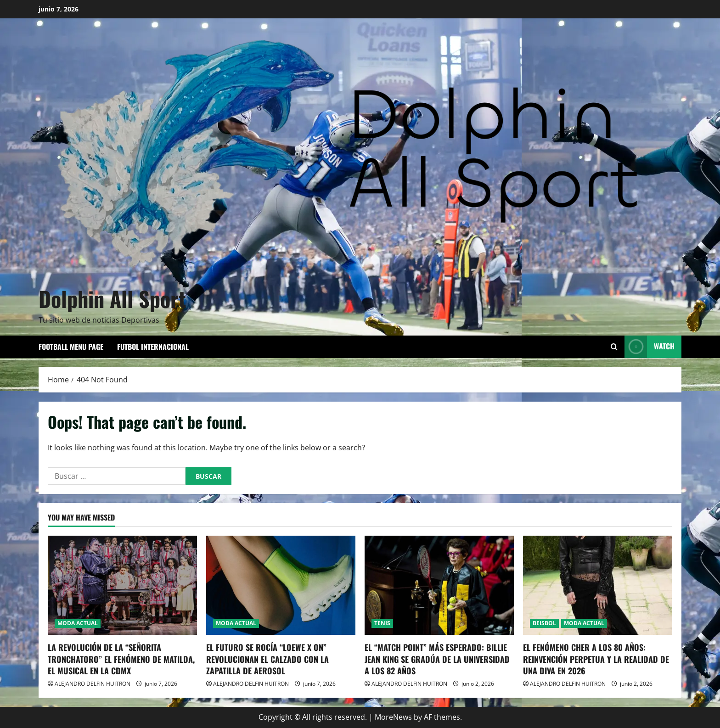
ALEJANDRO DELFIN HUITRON (93, 684)
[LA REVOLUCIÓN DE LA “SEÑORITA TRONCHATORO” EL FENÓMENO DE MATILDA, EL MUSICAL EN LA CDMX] (122, 585)
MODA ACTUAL (78, 623)
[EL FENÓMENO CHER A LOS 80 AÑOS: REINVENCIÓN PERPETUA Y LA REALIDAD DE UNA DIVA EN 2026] (598, 585)
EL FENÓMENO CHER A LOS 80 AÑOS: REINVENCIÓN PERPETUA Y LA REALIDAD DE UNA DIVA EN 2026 (596, 659)
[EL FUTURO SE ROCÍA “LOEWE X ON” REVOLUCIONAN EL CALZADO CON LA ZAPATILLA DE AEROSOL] (281, 585)
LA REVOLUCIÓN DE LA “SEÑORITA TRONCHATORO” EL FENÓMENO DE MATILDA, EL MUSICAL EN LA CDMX (121, 659)
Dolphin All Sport (112, 298)
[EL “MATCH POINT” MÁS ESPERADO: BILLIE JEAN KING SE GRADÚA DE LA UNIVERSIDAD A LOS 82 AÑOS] (439, 585)
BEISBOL (544, 623)
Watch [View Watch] (650, 347)
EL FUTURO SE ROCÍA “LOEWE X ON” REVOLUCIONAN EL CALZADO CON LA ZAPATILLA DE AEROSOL (267, 659)
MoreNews (393, 717)
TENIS (382, 623)
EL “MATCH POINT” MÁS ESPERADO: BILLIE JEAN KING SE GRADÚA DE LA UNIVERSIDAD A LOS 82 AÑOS (437, 659)
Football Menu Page (71, 347)
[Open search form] (614, 347)
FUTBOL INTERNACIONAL (153, 347)
